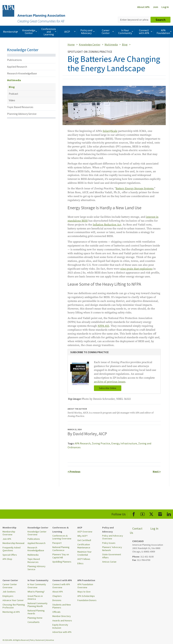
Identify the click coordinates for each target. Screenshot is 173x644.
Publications (14, 60)
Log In (165, 7)
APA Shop (7, 559)
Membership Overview (9, 533)
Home (71, 44)
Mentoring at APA (11, 612)
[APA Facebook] (134, 514)
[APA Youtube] (143, 514)
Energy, (116, 443)
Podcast (14, 94)
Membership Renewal (13, 543)
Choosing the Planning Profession (14, 606)
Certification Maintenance (84, 546)
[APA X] (151, 514)
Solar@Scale (110, 131)
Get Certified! (84, 540)
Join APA (7, 539)
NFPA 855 (103, 326)
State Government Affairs (112, 556)
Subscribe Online (108, 388)
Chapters (57, 596)
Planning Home (35, 618)
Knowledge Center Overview (37, 533)
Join (156, 7)
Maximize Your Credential (84, 553)
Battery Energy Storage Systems (135, 188)
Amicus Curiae (109, 562)
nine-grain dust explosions (136, 269)
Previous (74, 471)
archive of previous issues (110, 382)
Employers (8, 596)
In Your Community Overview (37, 586)
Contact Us (136, 531)
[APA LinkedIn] (169, 514)
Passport (57, 543)
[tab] (114, 352)
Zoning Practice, (102, 443)
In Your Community (126, 32)
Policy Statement (37, 640)
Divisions (57, 600)
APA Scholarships (86, 596)
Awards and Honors (62, 621)
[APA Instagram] (160, 514)
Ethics (80, 563)
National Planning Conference (61, 549)
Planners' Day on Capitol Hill (61, 556)
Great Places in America (35, 598)
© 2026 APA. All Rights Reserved (16, 640)
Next (157, 471)
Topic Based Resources (20, 107)
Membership (11, 32)
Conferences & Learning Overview (62, 537)
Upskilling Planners (62, 562)
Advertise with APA (62, 632)
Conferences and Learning (49, 32)
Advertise (50, 640)
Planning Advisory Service (22, 114)
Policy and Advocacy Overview (113, 537)
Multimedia (14, 80)
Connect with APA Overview (61, 586)
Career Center (108, 32)
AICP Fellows (84, 559)
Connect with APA (146, 32)
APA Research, (83, 443)
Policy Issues (109, 543)
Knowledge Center (30, 32)
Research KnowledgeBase (22, 73)
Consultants (34, 622)
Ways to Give (84, 592)
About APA (143, 7)
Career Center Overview (10, 586)
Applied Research (17, 67)
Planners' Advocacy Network (112, 549)
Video (12, 100)
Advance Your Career (13, 600)
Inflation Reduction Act (107, 225)
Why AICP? (83, 536)
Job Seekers (9, 592)
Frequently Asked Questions (11, 549)
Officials (56, 612)
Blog (12, 87)
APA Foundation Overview (85, 586)
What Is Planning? (36, 592)
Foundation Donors (87, 600)
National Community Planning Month (38, 605)
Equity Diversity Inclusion (60, 626)
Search (160, 20)
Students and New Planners (62, 606)
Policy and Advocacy (88, 32)
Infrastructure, (129, 443)
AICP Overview (85, 532)
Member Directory (62, 616)
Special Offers (10, 555)
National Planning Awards (36, 612)
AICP (70, 32)
